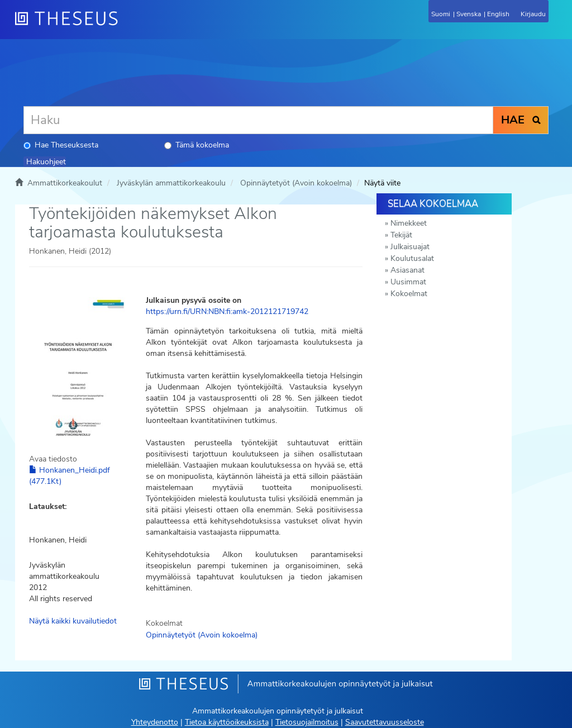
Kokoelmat (409, 294)
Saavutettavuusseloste (385, 722)
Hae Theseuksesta (61, 145)
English (498, 14)
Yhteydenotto (155, 722)
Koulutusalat (412, 258)
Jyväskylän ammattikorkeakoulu (171, 183)
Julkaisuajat (410, 247)
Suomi (441, 14)
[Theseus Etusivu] (127, 25)
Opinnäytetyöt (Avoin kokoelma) (296, 183)
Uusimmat (408, 282)
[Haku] (258, 120)
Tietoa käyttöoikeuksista (227, 722)
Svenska (469, 14)
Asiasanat (407, 270)
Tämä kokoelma (197, 145)
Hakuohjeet (46, 162)
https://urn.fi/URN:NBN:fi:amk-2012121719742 (227, 311)
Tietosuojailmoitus (307, 722)
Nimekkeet (409, 223)
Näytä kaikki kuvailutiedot (73, 621)
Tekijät (401, 235)
